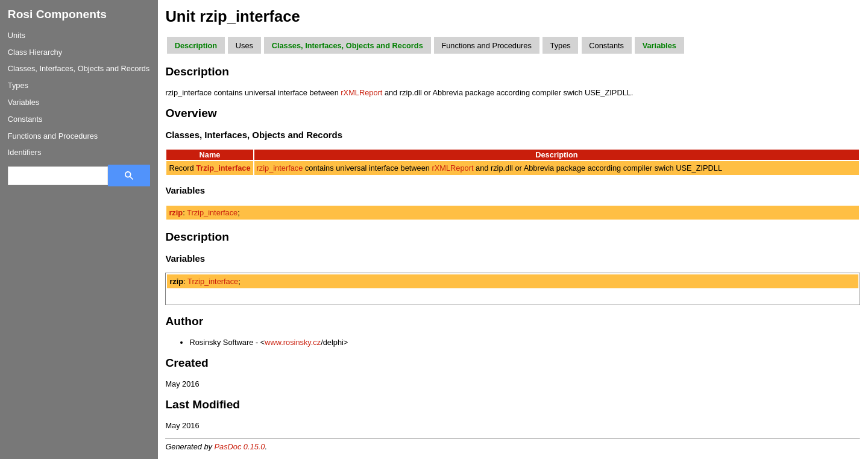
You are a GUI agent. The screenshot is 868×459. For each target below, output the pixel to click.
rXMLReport (361, 93)
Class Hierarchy (35, 52)
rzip (176, 213)
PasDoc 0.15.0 (240, 447)
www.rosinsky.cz (293, 342)
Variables (24, 102)
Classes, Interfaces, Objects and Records (79, 68)
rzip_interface (280, 168)
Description (196, 46)
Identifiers (24, 152)
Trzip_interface (212, 213)
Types (18, 85)
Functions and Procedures (53, 136)
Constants (25, 119)
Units (17, 35)
